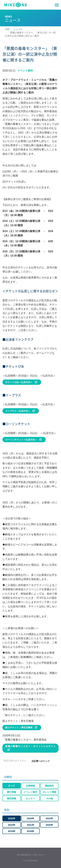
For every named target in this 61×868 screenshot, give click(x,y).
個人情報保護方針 (24, 855)
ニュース (18, 29)
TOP (7, 29)
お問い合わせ (39, 855)
